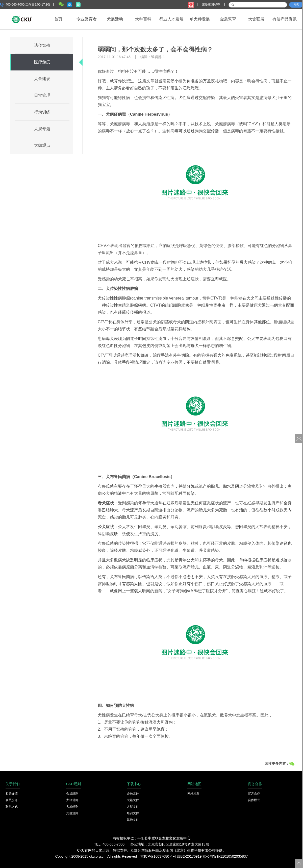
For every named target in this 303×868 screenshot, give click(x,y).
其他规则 (72, 813)
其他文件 (133, 820)
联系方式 (12, 807)
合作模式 (254, 800)
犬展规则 (72, 807)
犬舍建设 (42, 79)
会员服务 (12, 800)
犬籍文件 (133, 800)
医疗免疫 (42, 62)
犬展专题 (42, 129)
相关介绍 (12, 793)
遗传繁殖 (42, 45)
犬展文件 (133, 807)
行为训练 (42, 112)
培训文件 (133, 813)
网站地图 (193, 793)
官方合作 (254, 793)
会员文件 (133, 793)
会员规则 (72, 793)
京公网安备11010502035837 (225, 856)
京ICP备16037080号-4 (158, 856)
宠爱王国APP (211, 5)
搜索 (296, 5)
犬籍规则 (72, 800)
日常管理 (42, 95)
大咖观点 (42, 145)
